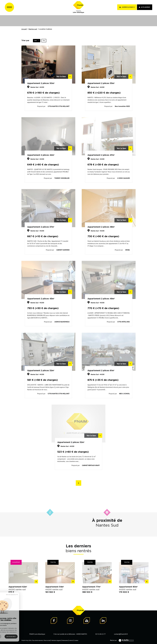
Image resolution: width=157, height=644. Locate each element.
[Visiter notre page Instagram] (70, 621)
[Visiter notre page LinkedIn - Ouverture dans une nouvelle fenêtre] (103, 621)
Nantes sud (33, 29)
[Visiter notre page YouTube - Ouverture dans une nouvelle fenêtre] (87, 621)
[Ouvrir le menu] (9, 7)
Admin (71, 640)
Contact (76, 640)
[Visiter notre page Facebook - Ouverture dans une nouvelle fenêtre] (54, 621)
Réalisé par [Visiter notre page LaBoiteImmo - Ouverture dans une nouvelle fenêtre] (123, 640)
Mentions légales (56, 640)
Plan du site (47, 640)
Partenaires (65, 640)
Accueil (24, 29)
